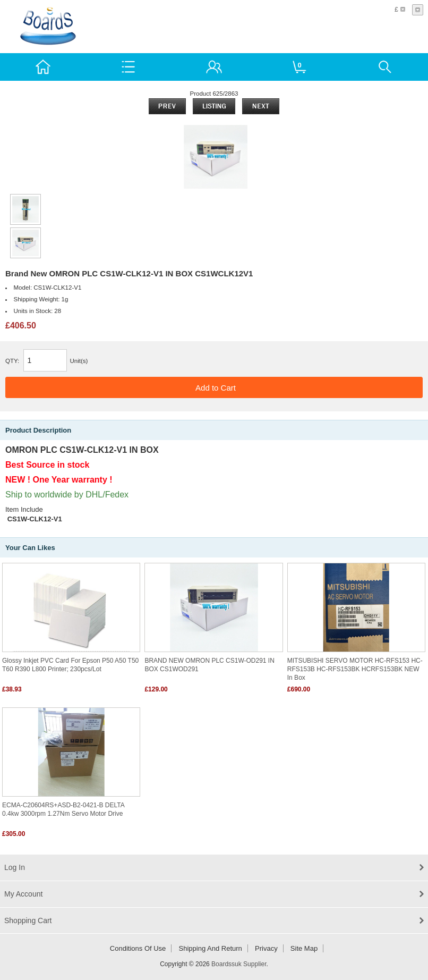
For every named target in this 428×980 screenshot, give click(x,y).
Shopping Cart (28, 920)
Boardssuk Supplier (239, 964)
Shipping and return (211, 948)
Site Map (304, 948)
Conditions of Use (138, 948)
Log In (15, 867)
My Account (23, 894)
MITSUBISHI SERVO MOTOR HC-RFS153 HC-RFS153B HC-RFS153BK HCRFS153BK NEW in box (355, 669)
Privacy (266, 948)
